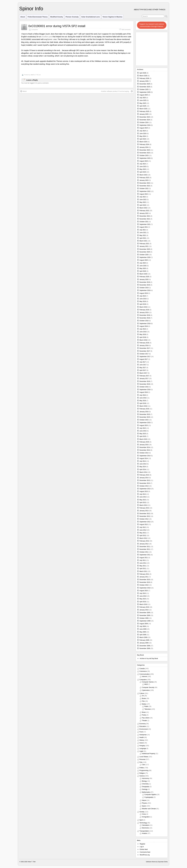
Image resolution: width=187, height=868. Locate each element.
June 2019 (143, 299)
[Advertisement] (152, 48)
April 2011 (143, 569)
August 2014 (144, 458)
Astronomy (145, 778)
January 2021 (144, 246)
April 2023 (143, 172)
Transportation (144, 831)
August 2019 (144, 293)
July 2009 (143, 626)
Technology (143, 823)
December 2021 (145, 216)
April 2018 (143, 337)
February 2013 (144, 508)
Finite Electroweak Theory (38, 17)
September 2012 (145, 522)
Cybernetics (146, 690)
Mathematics (146, 792)
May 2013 (143, 500)
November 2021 (145, 219)
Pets (141, 762)
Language (143, 748)
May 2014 (143, 467)
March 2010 (143, 604)
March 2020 (143, 274)
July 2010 (143, 593)
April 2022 (143, 205)
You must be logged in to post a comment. (35, 83)
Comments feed (145, 852)
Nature (144, 800)
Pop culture (146, 718)
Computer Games (148, 682)
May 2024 (143, 136)
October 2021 (144, 222)
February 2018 (144, 343)
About (23, 17)
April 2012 (143, 536)
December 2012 (145, 514)
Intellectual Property (148, 754)
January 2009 (144, 643)
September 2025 (145, 92)
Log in (142, 847)
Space (144, 806)
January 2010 (144, 610)
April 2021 (143, 238)
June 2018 (143, 332)
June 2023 (143, 167)
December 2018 (145, 315)
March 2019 (143, 307)
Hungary (142, 746)
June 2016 (143, 398)
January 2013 (144, 511)
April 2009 (143, 635)
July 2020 (143, 263)
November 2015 (145, 417)
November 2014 (145, 450)
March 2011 (143, 571)
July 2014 (143, 461)
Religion (142, 773)
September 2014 (145, 456)
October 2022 (144, 189)
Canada (142, 669)
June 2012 (143, 530)
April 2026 (143, 73)
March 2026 (143, 76)
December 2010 (145, 580)
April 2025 (143, 106)
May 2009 (143, 632)
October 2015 (144, 420)
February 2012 (144, 541)
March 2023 (143, 175)
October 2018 (144, 321)
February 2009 (144, 640)
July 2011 (143, 560)
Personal (142, 759)
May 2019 (143, 301)
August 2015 (144, 425)
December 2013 (145, 480)
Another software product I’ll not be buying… (117, 91)
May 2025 (143, 103)
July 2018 (143, 329)
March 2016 (143, 406)
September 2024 (145, 125)
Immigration (146, 817)
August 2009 (144, 624)
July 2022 (143, 197)
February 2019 (144, 310)
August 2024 (144, 128)
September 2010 (145, 588)
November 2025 (145, 87)
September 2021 (145, 224)
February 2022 (144, 211)
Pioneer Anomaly (72, 17)
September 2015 (145, 423)
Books (144, 698)
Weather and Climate (149, 809)
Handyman (143, 735)
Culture (142, 693)
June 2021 (143, 233)
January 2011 (144, 577)
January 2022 (144, 213)
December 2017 (145, 348)
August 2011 (144, 558)
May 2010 (143, 599)
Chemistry (145, 784)
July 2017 (143, 362)
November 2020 (145, 252)
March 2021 (143, 241)
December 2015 (145, 414)
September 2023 (145, 158)
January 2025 (144, 114)
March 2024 (143, 142)
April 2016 (143, 403)
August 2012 (144, 524)
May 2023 (143, 169)
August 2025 (144, 95)
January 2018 (144, 346)
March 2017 (143, 373)
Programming (144, 770)
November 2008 (145, 648)
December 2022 (145, 183)
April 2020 (143, 271)
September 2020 (145, 257)
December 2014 (145, 447)
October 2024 (144, 122)
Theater (144, 721)
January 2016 (144, 412)
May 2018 (143, 334)
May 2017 (143, 368)
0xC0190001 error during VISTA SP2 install (57, 26)
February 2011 (144, 574)
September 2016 (145, 390)
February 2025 (144, 111)
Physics (144, 803)
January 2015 (144, 445)
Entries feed (144, 849)
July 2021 (143, 230)
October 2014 (144, 453)
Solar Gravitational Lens (91, 17)
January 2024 (144, 147)
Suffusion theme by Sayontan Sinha (157, 862)
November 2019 (145, 285)
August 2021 (144, 227)
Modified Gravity (57, 17)
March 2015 (143, 439)
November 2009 (145, 615)
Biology (144, 781)
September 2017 (145, 357)
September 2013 (145, 489)
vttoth (32, 75)
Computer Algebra (150, 795)
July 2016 (143, 395)
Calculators (146, 825)
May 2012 (143, 533)
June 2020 (143, 266)
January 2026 (144, 81)
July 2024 (143, 131)
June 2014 (143, 464)
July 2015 (143, 428)
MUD (146, 684)
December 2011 (145, 547)
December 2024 (145, 117)
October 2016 (144, 387)
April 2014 (143, 469)
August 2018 (144, 326)
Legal (141, 751)
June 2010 (143, 596)
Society (142, 812)
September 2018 (145, 324)
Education (143, 726)
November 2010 (145, 582)
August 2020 (144, 260)
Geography (146, 787)
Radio (146, 706)
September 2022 (145, 191)
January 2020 (144, 279)
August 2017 (144, 359)
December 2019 (145, 282)
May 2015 (143, 434)
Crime (144, 814)
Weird (23, 91)
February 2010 (144, 607)
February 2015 (144, 442)
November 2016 (145, 384)
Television (148, 709)
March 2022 (143, 208)
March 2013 (143, 505)
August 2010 (144, 591)
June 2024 (143, 134)
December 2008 (145, 646)
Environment (144, 729)
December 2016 (145, 381)
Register (142, 844)
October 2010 (144, 585)
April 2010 (143, 602)
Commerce (143, 671)
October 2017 (144, 354)
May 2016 (143, 401)
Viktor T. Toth (32, 862)
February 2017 (144, 376)
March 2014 (143, 472)
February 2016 (144, 409)
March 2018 (143, 340)
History (142, 740)
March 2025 (143, 109)
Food (141, 732)
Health (142, 737)
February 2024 (144, 144)
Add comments (126, 30)
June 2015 (143, 431)
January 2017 (144, 379)
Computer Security (148, 687)
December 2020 (145, 249)
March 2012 (143, 538)
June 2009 (143, 629)
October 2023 (144, 156)
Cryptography (149, 797)
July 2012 (143, 527)
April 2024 (143, 139)
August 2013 (144, 491)
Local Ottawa (144, 757)
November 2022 (145, 186)
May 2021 (143, 235)
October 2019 (144, 288)
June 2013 (143, 497)
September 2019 (145, 290)
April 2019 (143, 304)
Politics (142, 768)
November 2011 (145, 549)
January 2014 (144, 478)
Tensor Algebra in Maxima (112, 17)
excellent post (47, 37)
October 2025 (144, 89)
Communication (145, 674)
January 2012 (144, 544)
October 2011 (144, 552)
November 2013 (145, 483)
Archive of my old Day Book (149, 659)
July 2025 (143, 98)
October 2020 (144, 255)
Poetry (144, 715)
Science (142, 776)
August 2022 (144, 194)
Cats (143, 765)
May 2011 (143, 566)
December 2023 (145, 150)
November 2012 (145, 516)
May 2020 (143, 268)
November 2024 (145, 120)
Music (144, 712)
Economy (143, 724)
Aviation (145, 833)
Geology (145, 789)
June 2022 (143, 200)
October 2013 (144, 486)
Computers (35, 30)
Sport (141, 820)
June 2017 (143, 365)
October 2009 (144, 618)
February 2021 (144, 244)
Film (143, 701)
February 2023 (144, 178)
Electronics (146, 828)
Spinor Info (31, 9)
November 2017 (145, 351)
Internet (144, 677)
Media (144, 704)
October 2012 (144, 519)
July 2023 (143, 164)
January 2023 (144, 180)
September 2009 (145, 621)
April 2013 (143, 503)
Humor (142, 743)
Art (143, 696)
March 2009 (143, 637)
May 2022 (143, 202)
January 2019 (144, 312)
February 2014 (144, 475)
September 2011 (145, 555)
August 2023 (144, 161)
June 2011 (143, 563)
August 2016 (144, 392)
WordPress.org (145, 855)
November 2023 (145, 153)
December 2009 (145, 613)
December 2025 (145, 84)
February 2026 (144, 78)
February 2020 (144, 277)
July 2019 (143, 296)
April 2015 (143, 436)
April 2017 (143, 370)
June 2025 (143, 100)
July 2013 (143, 494)
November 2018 (145, 318)
